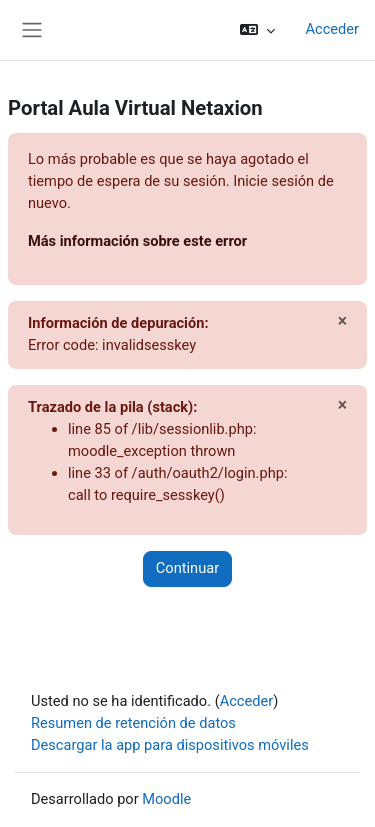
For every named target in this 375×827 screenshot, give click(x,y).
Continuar (187, 568)
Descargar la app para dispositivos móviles (170, 745)
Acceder (332, 29)
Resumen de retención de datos (133, 723)
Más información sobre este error (137, 241)
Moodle (166, 799)
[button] (257, 30)
